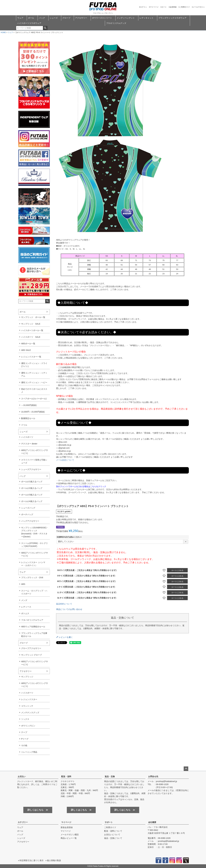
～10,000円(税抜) (29, 405)
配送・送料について (113, 831)
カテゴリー (23, 822)
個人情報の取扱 (54, 860)
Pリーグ (25, 739)
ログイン (143, 7)
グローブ (66, 18)
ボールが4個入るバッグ (32, 501)
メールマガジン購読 (70, 835)
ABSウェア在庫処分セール (33, 627)
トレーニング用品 (29, 752)
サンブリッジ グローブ (31, 655)
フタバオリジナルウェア (32, 620)
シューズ (54, 18)
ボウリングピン (28, 726)
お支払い (22, 776)
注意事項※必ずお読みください (70, 537)
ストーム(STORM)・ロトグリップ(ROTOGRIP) (34, 545)
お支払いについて (112, 835)
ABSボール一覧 (28, 344)
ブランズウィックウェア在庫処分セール (34, 635)
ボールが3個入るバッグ (32, 495)
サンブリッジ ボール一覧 (33, 317)
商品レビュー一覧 (69, 838)
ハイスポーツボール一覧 (32, 330)
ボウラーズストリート (102, 18)
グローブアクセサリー (31, 648)
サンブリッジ (27, 677)
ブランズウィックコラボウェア (172, 18)
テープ (24, 732)
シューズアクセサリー (31, 469)
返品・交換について (113, 838)
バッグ (42, 18)
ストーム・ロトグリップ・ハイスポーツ (34, 592)
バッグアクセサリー (30, 521)
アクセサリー (81, 18)
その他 (24, 745)
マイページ (154, 7)
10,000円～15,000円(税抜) (33, 412)
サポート (109, 822)
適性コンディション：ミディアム (34, 374)
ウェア (20, 18)
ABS (23, 584)
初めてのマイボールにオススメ (34, 391)
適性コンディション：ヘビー (34, 382)
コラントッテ (27, 706)
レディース (26, 607)
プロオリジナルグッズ (116, 23)
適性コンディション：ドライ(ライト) (34, 365)
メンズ (24, 600)
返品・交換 (110, 776)
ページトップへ (186, 769)
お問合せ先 (153, 776)
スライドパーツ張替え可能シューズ (34, 461)
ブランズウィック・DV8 (32, 578)
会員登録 (173, 7)
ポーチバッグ (27, 514)
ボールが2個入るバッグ (32, 488)
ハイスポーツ (27, 437)
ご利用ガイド (185, 7)
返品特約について (64, 604)
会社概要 (152, 822)
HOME (3, 32)
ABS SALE (26, 350)
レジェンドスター (29, 699)
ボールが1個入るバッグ (32, 482)
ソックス (25, 719)
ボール (31, 18)
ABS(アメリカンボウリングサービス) (35, 452)
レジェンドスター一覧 (31, 357)
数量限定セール (28, 418)
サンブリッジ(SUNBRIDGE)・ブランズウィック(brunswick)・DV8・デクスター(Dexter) (35, 532)
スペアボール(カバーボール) (34, 399)
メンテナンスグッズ (30, 713)
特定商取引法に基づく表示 (31, 860)
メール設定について (65, 460)
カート (164, 7)
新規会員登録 (67, 827)
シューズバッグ (28, 508)
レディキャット (146, 18)
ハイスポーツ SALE (31, 337)
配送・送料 (66, 776)
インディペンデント (126, 18)
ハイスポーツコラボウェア (29, 23)
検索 (45, 28)
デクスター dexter (29, 444)
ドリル (24, 425)
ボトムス (25, 613)
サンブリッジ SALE (31, 324)
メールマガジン (199, 7)
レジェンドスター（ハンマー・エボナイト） (33, 564)
